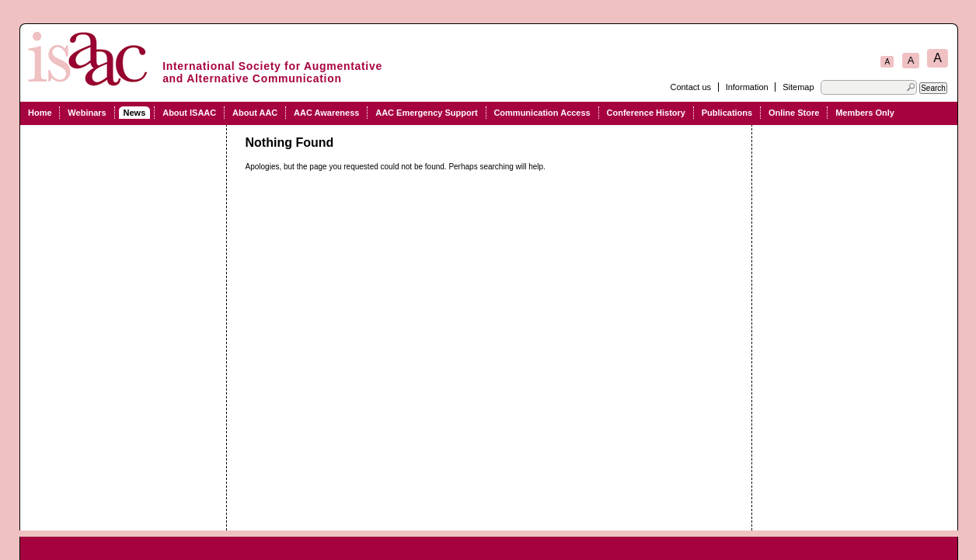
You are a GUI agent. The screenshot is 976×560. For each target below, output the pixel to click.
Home (40, 113)
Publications (727, 113)
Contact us (690, 87)
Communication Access (542, 113)
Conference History (646, 113)
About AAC (255, 113)
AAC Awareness (326, 113)
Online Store (794, 113)
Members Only (865, 113)
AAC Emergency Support (426, 113)
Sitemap (798, 87)
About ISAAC (189, 113)
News (135, 113)
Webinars (87, 113)
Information (747, 87)
